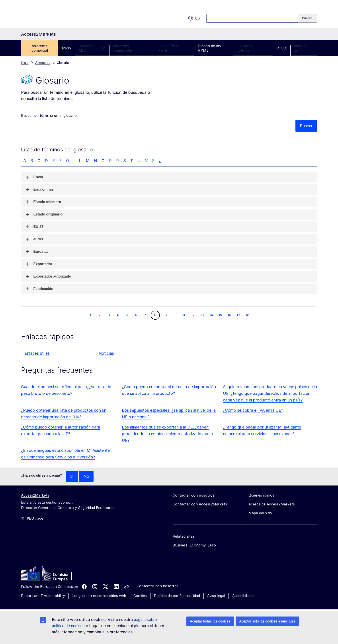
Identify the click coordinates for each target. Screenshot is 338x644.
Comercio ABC (92, 48)
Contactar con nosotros (158, 586)
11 (184, 315)
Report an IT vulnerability (43, 596)
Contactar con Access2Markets (200, 504)
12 (193, 315)
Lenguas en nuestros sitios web (99, 596)
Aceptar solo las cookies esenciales (267, 621)
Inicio (66, 48)
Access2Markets (35, 495)
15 (220, 315)
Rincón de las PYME (209, 48)
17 (238, 315)
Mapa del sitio (260, 513)
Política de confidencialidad (177, 596)
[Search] (308, 18)
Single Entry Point (174, 48)
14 (211, 315)
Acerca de (304, 48)
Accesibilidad (243, 596)
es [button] (194, 18)
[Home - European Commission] (53, 574)
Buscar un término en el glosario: (49, 115)
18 (247, 315)
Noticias (106, 353)
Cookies (140, 596)
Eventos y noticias (253, 48)
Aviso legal (216, 596)
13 (202, 315)
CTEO (281, 48)
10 (175, 315)
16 (229, 315)
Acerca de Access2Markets (272, 504)
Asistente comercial (40, 48)
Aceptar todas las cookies (210, 621)
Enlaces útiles (37, 353)
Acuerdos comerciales (132, 48)
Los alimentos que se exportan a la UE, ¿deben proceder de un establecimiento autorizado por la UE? (167, 434)
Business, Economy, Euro (194, 545)
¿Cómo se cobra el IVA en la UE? (253, 410)
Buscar (306, 126)
